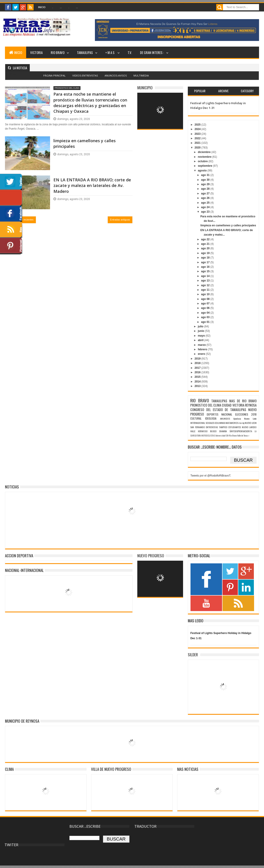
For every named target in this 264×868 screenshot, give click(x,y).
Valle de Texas (243, 436)
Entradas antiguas (120, 220)
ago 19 (206, 253)
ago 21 (206, 244)
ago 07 (206, 304)
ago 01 (206, 322)
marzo (202, 345)
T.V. (130, 52)
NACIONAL (227, 414)
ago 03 (206, 317)
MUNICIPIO (145, 88)
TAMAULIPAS (85, 52)
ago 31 (206, 175)
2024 (198, 129)
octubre (203, 161)
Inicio (42, 7)
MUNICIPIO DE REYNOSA (22, 721)
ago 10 (206, 294)
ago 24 (206, 207)
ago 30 (206, 180)
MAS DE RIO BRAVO (243, 401)
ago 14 (206, 276)
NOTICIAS (12, 487)
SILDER (193, 655)
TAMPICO (223, 427)
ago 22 (206, 239)
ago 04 (206, 313)
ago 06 (206, 308)
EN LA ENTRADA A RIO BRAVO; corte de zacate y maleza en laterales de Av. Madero (92, 185)
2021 (198, 143)
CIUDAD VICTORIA (233, 405)
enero (202, 354)
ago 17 (206, 262)
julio (201, 326)
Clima (9, 769)
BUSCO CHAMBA (218, 431)
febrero (203, 349)
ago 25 (206, 203)
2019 (198, 359)
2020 (198, 148)
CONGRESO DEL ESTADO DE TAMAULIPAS (218, 410)
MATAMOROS (232, 423)
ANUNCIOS (225, 418)
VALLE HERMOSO (199, 431)
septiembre (205, 166)
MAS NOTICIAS (188, 769)
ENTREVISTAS (212, 427)
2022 (198, 138)
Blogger (142, 78)
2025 (198, 125)
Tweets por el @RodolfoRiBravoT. (211, 476)
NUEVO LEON (251, 423)
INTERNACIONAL (198, 423)
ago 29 (206, 184)
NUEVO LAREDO (249, 427)
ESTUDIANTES (235, 427)
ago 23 (206, 212)
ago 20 (206, 248)
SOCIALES (210, 423)
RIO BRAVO (58, 52)
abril (201, 340)
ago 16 (206, 267)
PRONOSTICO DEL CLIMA (67, 88)
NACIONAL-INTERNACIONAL (24, 570)
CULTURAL (196, 418)
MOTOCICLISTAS (208, 436)
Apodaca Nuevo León (245, 418)
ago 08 (206, 299)
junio (201, 331)
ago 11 (206, 290)
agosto (203, 171)
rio (240, 423)
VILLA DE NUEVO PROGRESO (111, 769)
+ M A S (110, 52)
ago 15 (206, 271)
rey (243, 423)
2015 (198, 377)
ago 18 (206, 258)
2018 (198, 363)
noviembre (205, 157)
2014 (198, 382)
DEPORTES (213, 414)
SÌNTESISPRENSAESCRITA (241, 431)
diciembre (204, 152)
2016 (198, 372)
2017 (198, 368)
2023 (198, 134)
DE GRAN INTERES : (152, 52)
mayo (202, 336)
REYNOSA (251, 405)
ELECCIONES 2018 (246, 414)
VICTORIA (36, 52)
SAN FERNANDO (197, 427)
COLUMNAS (220, 423)
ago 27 (206, 193)
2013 (198, 386)
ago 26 (206, 198)
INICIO (16, 52)
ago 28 (206, 189)
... (61, 7)
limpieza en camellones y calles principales (85, 143)
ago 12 (206, 285)
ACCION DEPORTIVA (19, 556)
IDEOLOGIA (211, 418)
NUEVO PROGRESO (151, 556)
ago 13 (206, 281)
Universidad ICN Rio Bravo (226, 436)
